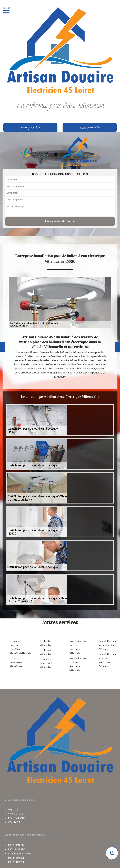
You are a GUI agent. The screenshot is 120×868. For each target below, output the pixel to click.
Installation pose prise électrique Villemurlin (108, 645)
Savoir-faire (16, 814)
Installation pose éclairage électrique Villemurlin (108, 660)
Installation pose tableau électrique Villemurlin (78, 647)
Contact (14, 822)
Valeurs (13, 810)
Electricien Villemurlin (45, 652)
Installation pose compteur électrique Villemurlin (78, 664)
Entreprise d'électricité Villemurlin (46, 663)
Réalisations (17, 818)
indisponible (16, 862)
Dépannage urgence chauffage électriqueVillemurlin (19, 647)
